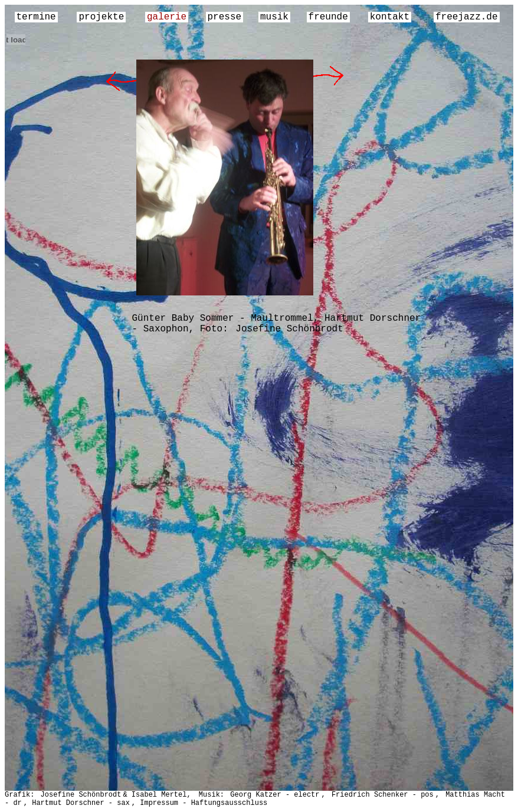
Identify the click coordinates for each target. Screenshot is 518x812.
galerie (167, 17)
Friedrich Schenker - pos (383, 795)
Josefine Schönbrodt (289, 329)
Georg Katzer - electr (275, 795)
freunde (328, 17)
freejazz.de (467, 17)
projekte (101, 17)
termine (36, 17)
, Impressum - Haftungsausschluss (199, 803)
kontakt (390, 17)
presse (225, 17)
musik (274, 17)
